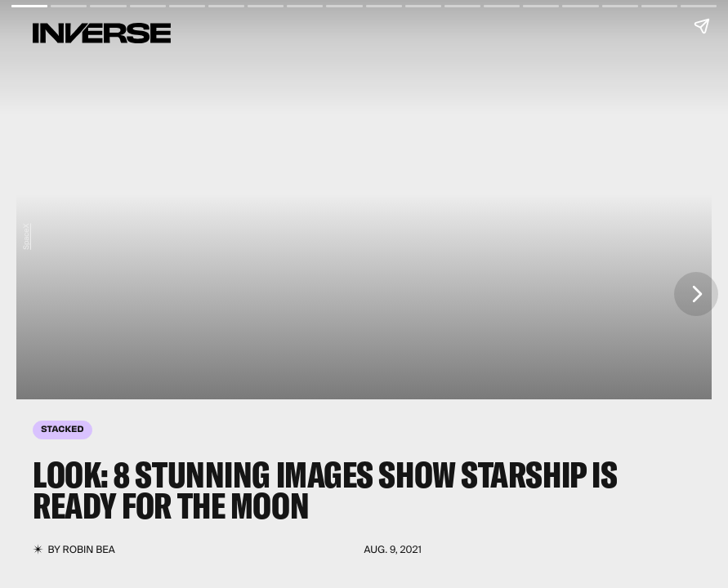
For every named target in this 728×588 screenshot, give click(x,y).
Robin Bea (89, 550)
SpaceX (26, 236)
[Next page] (696, 294)
